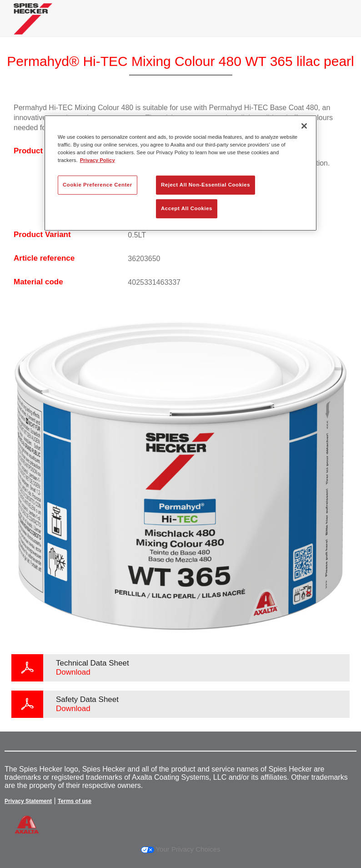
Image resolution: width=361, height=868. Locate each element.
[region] (180, 173)
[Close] (304, 126)
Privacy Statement (28, 801)
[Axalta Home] (33, 26)
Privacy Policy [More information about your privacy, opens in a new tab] (98, 160)
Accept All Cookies (187, 208)
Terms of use (75, 801)
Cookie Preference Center (98, 185)
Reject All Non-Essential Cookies (206, 185)
